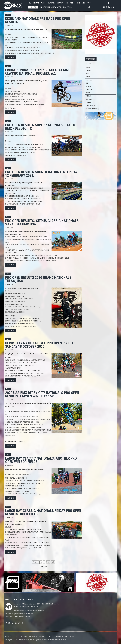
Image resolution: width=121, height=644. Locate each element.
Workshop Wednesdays (93, 109)
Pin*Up (88, 93)
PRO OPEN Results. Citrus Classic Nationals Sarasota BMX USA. (42, 222)
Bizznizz (88, 86)
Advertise (50, 636)
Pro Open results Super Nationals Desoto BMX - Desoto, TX (40, 127)
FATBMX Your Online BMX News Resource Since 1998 (15, 5)
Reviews (88, 102)
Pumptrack (51, 3)
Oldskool (88, 96)
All (30, 3)
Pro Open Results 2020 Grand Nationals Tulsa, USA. (38, 279)
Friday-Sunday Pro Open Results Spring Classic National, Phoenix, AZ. (38, 72)
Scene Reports (90, 106)
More (84, 3)
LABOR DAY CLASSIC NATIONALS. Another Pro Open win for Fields (41, 460)
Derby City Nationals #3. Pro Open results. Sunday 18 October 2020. (41, 345)
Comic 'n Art (89, 90)
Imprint (8, 636)
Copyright (24, 636)
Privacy (15, 636)
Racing (43, 3)
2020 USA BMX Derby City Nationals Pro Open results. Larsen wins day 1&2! (42, 394)
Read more (10, 57)
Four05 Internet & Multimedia (46, 640)
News (78, 3)
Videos (72, 3)
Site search (70, 636)
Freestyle (36, 3)
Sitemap (42, 636)
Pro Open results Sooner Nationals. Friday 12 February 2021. (41, 174)
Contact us (60, 636)
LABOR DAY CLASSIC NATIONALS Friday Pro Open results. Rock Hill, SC (43, 512)
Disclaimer (33, 636)
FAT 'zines (89, 99)
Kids (67, 3)
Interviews (60, 3)
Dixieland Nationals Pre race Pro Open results (38, 20)
